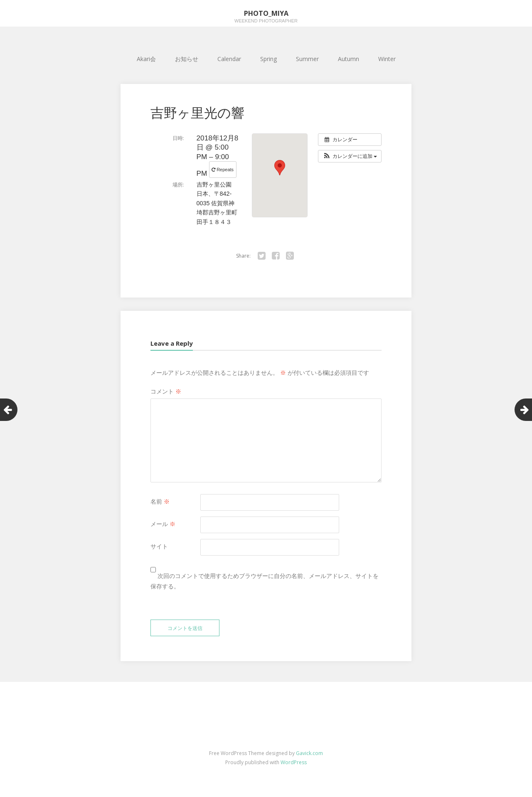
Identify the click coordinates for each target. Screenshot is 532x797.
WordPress (294, 762)
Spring (268, 59)
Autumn (349, 59)
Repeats (223, 170)
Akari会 (146, 59)
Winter (387, 59)
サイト (159, 546)
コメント (166, 391)
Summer (307, 59)
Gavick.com (309, 753)
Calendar (229, 59)
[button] (350, 156)
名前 (160, 501)
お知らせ (187, 59)
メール (163, 524)
